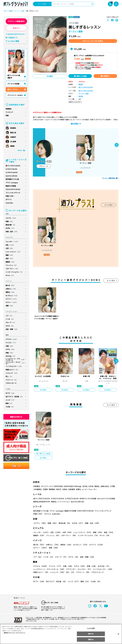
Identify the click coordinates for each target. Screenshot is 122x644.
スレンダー (12, 242)
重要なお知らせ (16, 417)
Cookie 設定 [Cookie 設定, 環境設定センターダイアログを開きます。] (91, 628)
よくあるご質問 (13, 41)
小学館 (112, 486)
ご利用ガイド (13, 38)
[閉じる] (118, 634)
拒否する (91, 634)
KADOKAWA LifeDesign (73, 486)
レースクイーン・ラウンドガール (15, 359)
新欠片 (59, 489)
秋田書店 (37, 486)
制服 (10, 221)
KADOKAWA (58, 486)
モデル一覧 (21, 150)
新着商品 (9, 109)
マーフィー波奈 (19, 11)
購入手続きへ (105, 76)
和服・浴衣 (12, 232)
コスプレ (11, 218)
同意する (91, 639)
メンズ (11, 400)
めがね (11, 228)
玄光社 (85, 486)
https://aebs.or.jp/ (31, 621)
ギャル (10, 275)
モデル (11, 349)
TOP (5, 11)
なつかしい (12, 296)
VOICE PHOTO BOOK (13, 189)
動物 (9, 403)
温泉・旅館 (12, 329)
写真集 (10, 11)
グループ (11, 322)
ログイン (16, 28)
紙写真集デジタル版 (12, 179)
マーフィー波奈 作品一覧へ (110, 178)
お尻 (10, 248)
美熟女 (11, 292)
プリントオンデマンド (13, 193)
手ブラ (11, 393)
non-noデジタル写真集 (104, 499)
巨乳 (10, 245)
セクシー (12, 302)
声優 (10, 353)
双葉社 (78, 489)
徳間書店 (52, 489)
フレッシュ (12, 265)
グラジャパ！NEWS (15, 95)
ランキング (9, 112)
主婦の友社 (104, 486)
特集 (7, 116)
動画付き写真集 (11, 186)
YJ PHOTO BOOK (11, 169)
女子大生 (11, 356)
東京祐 (81, 96)
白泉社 (65, 489)
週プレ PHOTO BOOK (13, 166)
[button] (117, 145)
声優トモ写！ (10, 196)
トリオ (10, 319)
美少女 (11, 285)
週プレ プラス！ (13, 89)
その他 (10, 407)
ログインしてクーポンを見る (93, 41)
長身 (10, 258)
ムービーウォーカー (89, 489)
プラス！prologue (12, 183)
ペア (9, 316)
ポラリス (9, 199)
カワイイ (12, 299)
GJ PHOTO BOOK (12, 172)
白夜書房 (72, 489)
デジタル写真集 (14, 84)
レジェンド (12, 373)
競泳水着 (11, 225)
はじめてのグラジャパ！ (16, 34)
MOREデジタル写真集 (87, 499)
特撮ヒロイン (12, 370)
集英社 (81, 84)
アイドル (11, 343)
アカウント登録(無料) (16, 21)
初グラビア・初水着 (15, 397)
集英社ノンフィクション (60, 502)
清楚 (10, 306)
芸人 (9, 376)
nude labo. (9, 203)
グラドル (12, 339)
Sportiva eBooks (11, 176)
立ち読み (50, 76)
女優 (10, 346)
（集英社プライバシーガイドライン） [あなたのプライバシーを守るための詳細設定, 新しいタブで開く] (14, 633)
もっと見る (109, 205)
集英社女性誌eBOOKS (42, 502)
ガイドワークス (47, 486)
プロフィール (44, 166)
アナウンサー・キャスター (15, 363)
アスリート (12, 380)
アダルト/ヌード (11, 383)
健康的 (11, 262)
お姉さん (11, 289)
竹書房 (45, 489)
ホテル (10, 326)
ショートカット (14, 252)
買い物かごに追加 (80, 76)
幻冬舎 (91, 486)
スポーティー (12, 269)
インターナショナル (15, 272)
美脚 (10, 255)
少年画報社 (38, 489)
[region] (61, 634)
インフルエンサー (14, 366)
